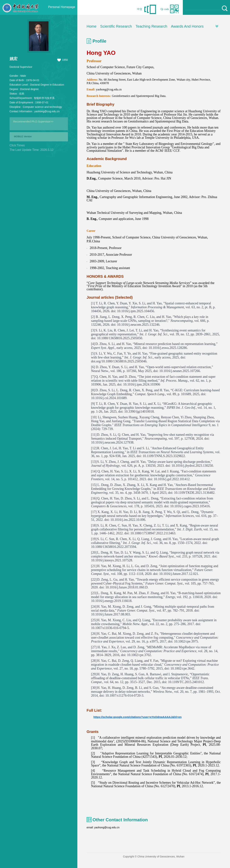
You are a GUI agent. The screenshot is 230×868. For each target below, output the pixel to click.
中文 (140, 9)
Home (92, 26)
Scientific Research (116, 26)
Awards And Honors (187, 26)
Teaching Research (151, 26)
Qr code (165, 9)
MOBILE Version (23, 136)
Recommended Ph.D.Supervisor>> (33, 122)
